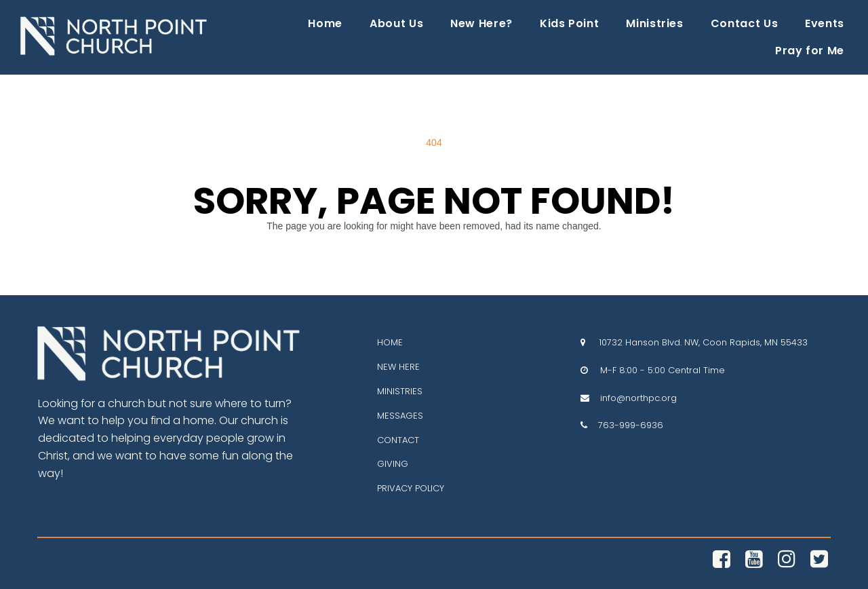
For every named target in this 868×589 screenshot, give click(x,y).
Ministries (654, 23)
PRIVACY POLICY (411, 488)
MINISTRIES (400, 391)
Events (825, 23)
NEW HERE (398, 367)
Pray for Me (810, 51)
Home (325, 23)
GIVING (393, 464)
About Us (396, 23)
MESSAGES (400, 415)
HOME (390, 342)
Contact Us (744, 23)
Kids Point (569, 23)
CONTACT (398, 439)
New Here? (481, 23)
